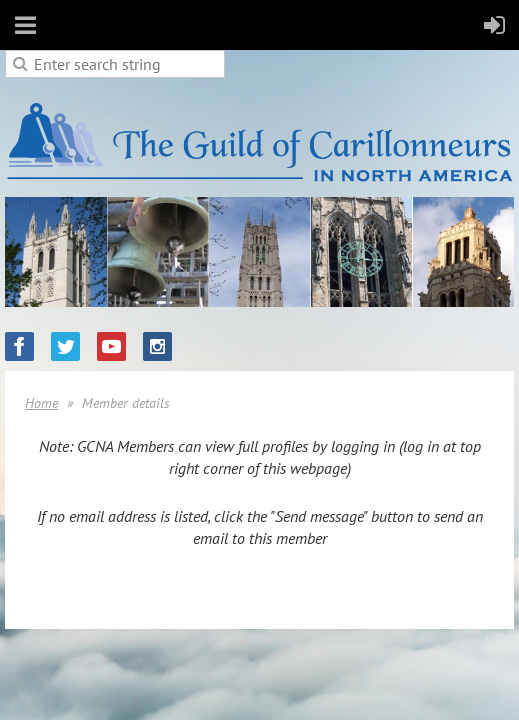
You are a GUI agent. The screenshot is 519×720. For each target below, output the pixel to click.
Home (41, 403)
